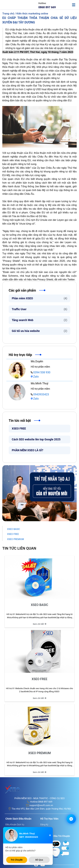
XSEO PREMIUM (16, 539)
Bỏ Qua (39, 860)
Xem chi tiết (39, 624)
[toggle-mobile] (75, 3)
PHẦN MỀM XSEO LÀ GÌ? (27, 450)
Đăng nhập (46, 829)
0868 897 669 (45, 802)
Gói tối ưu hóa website (39, 331)
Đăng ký (44, 825)
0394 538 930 (41, 372)
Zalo (35, 377)
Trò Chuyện (17, 860)
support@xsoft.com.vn (41, 805)
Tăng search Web (39, 320)
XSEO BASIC (14, 529)
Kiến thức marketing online (32, 13)
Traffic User (39, 309)
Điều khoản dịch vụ (15, 825)
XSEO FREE (19, 428)
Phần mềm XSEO (39, 298)
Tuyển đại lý (46, 833)
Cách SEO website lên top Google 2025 (36, 439)
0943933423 (40, 394)
